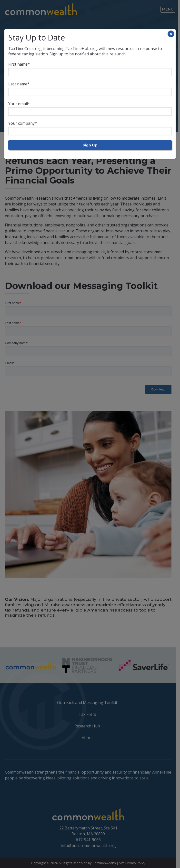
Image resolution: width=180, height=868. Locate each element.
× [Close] (171, 34)
